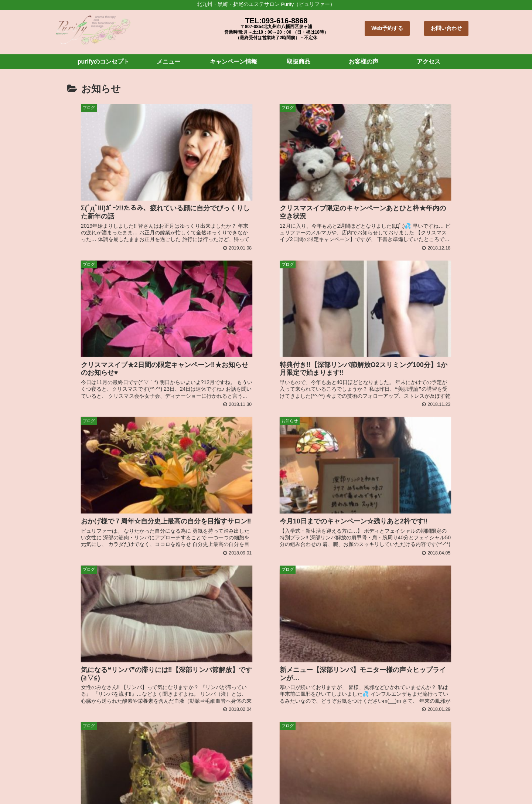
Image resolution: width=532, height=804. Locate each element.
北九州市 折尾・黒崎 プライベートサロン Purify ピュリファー (241, 720)
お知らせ (391, 784)
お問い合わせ (446, 28)
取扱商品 (306, 784)
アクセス (420, 784)
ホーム (149, 784)
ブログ (365, 784)
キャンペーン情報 (267, 784)
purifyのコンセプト (187, 784)
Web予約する (387, 28)
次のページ (266, 630)
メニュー (228, 784)
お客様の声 (337, 784)
